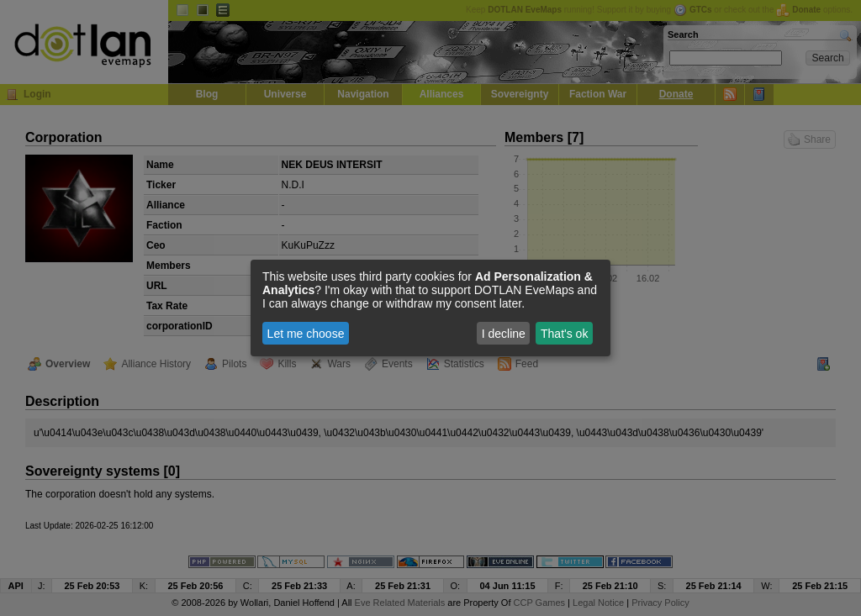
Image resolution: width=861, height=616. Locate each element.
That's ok (564, 334)
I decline (504, 334)
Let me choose (306, 334)
